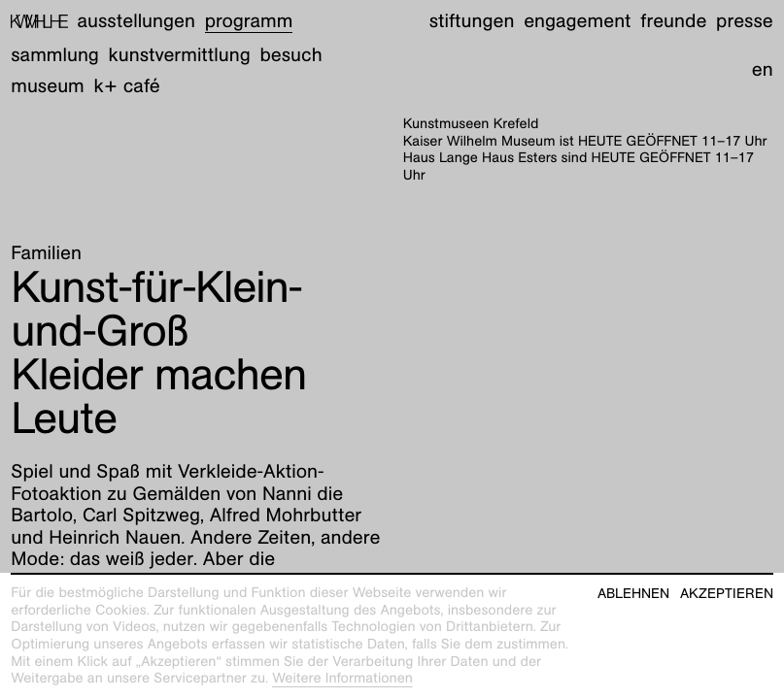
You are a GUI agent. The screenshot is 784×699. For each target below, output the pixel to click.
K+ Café (127, 86)
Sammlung (55, 55)
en (763, 70)
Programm (249, 21)
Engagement (577, 21)
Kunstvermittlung (180, 55)
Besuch (290, 55)
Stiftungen (472, 21)
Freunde (673, 21)
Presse (745, 21)
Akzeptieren (727, 594)
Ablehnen (633, 594)
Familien (46, 253)
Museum (48, 86)
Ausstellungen (136, 21)
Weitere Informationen (342, 679)
